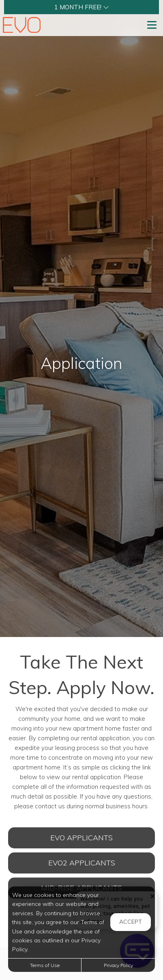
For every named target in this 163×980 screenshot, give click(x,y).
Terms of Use (45, 965)
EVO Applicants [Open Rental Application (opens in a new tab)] (81, 838)
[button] (81, 7)
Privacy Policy (118, 965)
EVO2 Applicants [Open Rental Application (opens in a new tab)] (82, 863)
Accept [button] (131, 922)
